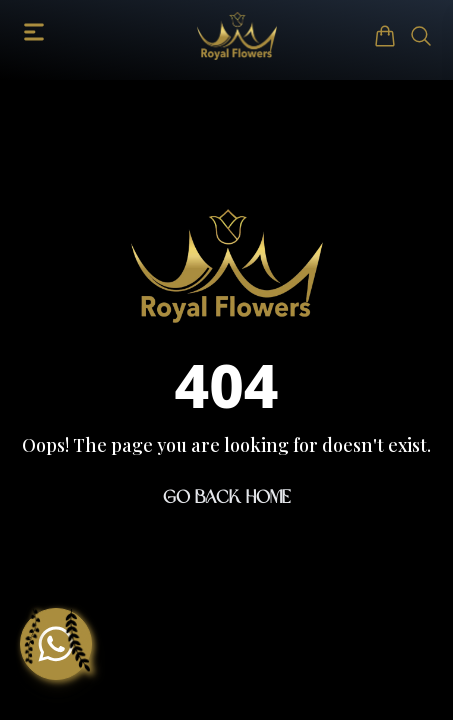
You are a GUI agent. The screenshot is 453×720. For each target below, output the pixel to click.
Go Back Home (227, 497)
